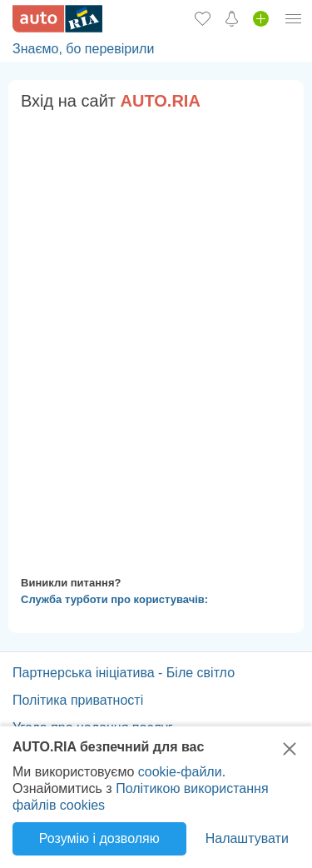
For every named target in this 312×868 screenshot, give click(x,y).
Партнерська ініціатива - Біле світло (124, 673)
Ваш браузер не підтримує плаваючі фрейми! (156, 340)
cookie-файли (180, 772)
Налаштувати (247, 838)
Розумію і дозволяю (99, 838)
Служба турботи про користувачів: (114, 599)
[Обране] (203, 18)
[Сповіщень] (232, 18)
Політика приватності (78, 700)
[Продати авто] (261, 18)
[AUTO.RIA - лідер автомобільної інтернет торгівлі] (57, 19)
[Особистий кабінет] (294, 18)
